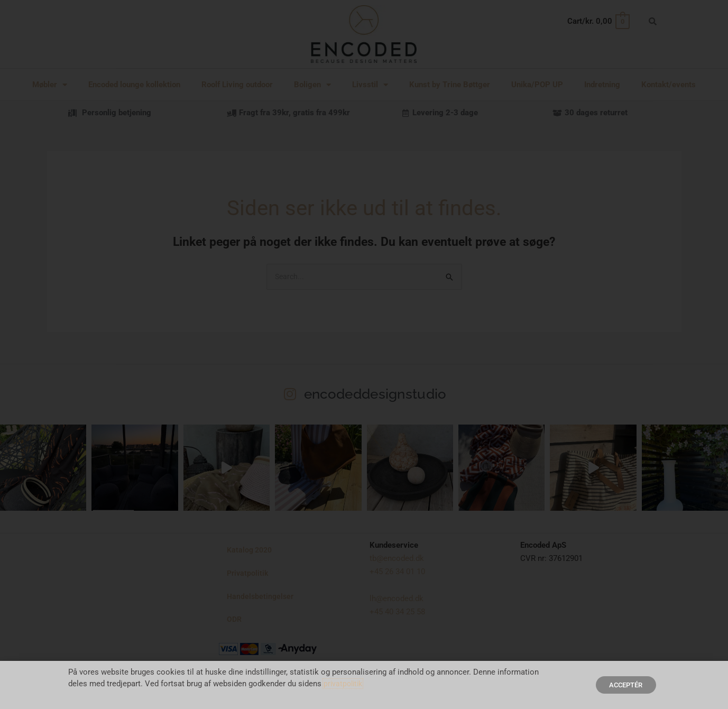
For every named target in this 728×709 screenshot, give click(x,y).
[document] (364, 354)
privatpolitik (344, 684)
